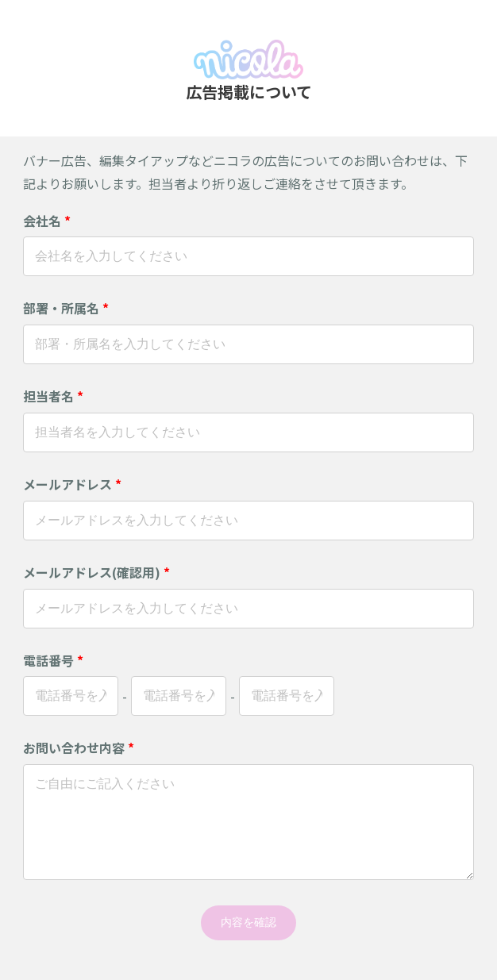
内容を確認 (248, 922)
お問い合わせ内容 (79, 747)
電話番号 (53, 660)
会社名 (47, 221)
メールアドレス (72, 484)
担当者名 (53, 396)
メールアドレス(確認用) (96, 572)
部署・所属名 (66, 308)
